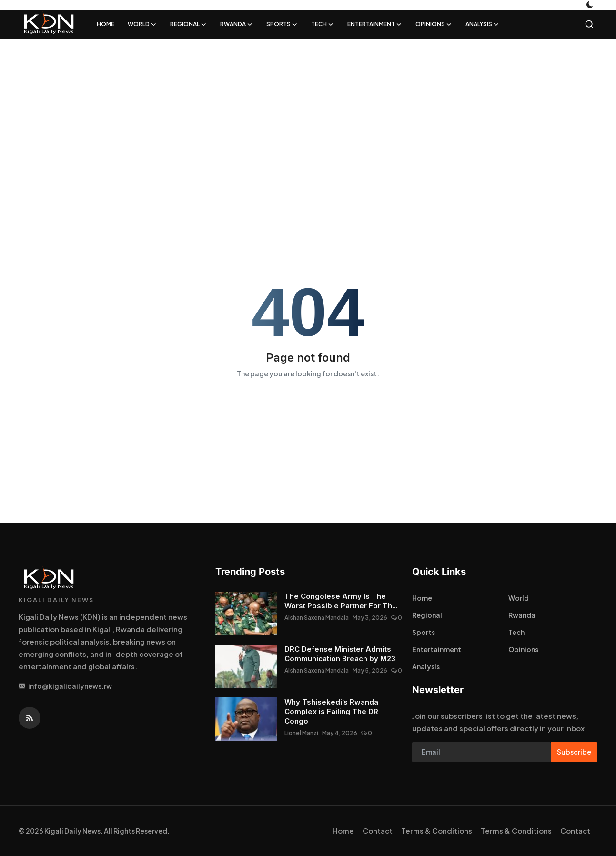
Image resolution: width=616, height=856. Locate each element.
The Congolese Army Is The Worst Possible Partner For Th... (341, 601)
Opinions (523, 649)
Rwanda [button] (237, 24)
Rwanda (522, 615)
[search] (589, 24)
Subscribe (574, 752)
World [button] (142, 24)
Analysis (426, 666)
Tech (516, 632)
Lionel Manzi (301, 733)
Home (106, 24)
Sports (424, 632)
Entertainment (437, 649)
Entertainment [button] (375, 24)
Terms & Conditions (437, 831)
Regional (427, 615)
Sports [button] (282, 24)
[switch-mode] (591, 5)
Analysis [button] (482, 24)
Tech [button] (323, 24)
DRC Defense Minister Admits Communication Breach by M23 (340, 654)
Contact (378, 831)
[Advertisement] (286, 115)
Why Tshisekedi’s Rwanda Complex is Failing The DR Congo (331, 711)
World (519, 598)
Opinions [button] (434, 24)
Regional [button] (188, 24)
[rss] (30, 718)
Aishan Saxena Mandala (317, 618)
